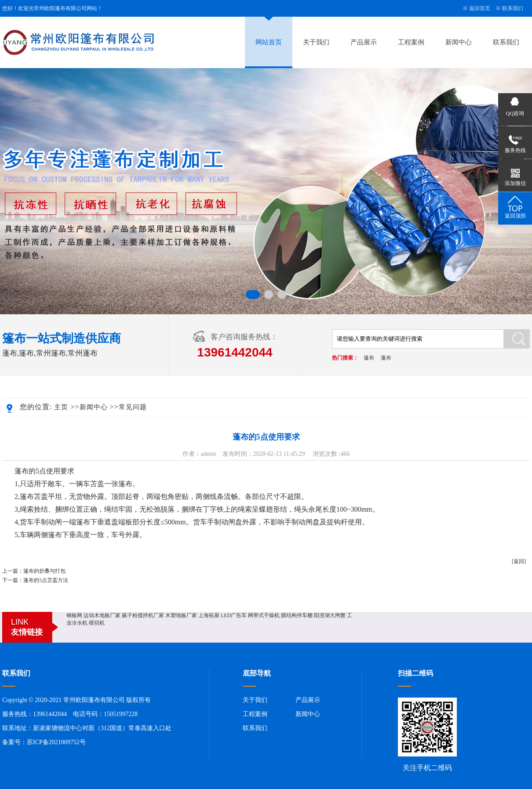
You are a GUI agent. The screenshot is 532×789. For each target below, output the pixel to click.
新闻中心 (459, 42)
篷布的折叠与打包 (44, 571)
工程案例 (411, 42)
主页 (61, 407)
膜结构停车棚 (297, 615)
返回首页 (480, 8)
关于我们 (316, 42)
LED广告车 (234, 615)
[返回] (519, 561)
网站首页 (269, 42)
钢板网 (74, 615)
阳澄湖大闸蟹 (330, 615)
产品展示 (364, 42)
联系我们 (513, 8)
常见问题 (133, 407)
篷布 (369, 358)
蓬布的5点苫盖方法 (46, 580)
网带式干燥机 (264, 615)
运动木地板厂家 (102, 615)
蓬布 (386, 358)
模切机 (97, 623)
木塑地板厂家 (181, 615)
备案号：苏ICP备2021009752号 (44, 742)
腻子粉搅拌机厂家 (143, 615)
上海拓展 (209, 615)
